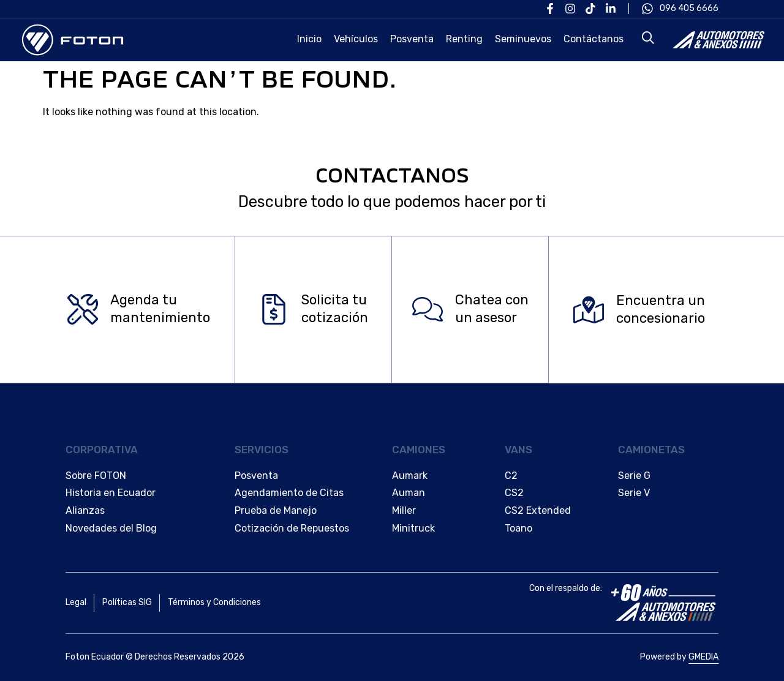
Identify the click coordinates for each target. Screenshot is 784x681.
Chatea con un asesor (492, 309)
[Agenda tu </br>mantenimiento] (83, 310)
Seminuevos (523, 39)
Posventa (412, 39)
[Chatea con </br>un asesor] (428, 310)
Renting (464, 39)
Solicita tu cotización (335, 309)
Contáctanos (594, 39)
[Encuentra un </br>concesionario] (589, 310)
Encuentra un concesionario (661, 309)
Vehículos (356, 39)
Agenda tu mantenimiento (160, 309)
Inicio (309, 39)
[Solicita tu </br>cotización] (274, 310)
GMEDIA (703, 657)
